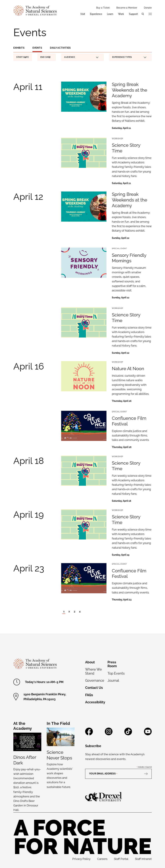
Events (37, 48)
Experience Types (129, 57)
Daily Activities (60, 48)
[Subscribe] (147, 774)
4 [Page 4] (80, 611)
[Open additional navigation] (150, 14)
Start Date (22, 58)
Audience (81, 57)
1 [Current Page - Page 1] (64, 611)
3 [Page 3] (74, 611)
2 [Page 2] (69, 611)
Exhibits (19, 48)
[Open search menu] (143, 14)
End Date (45, 58)
